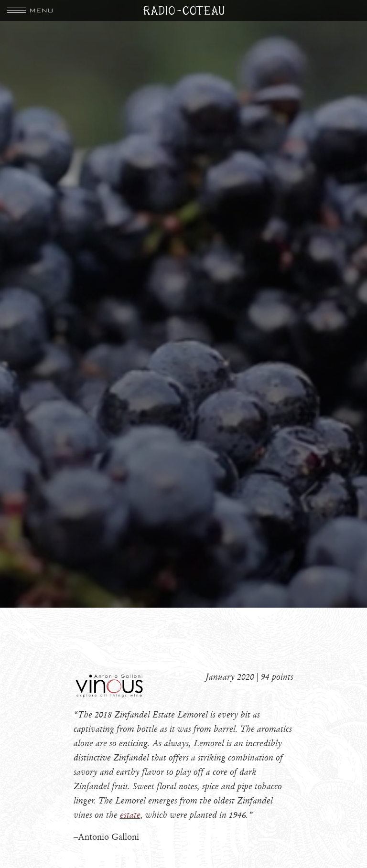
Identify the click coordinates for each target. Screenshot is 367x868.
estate (130, 815)
